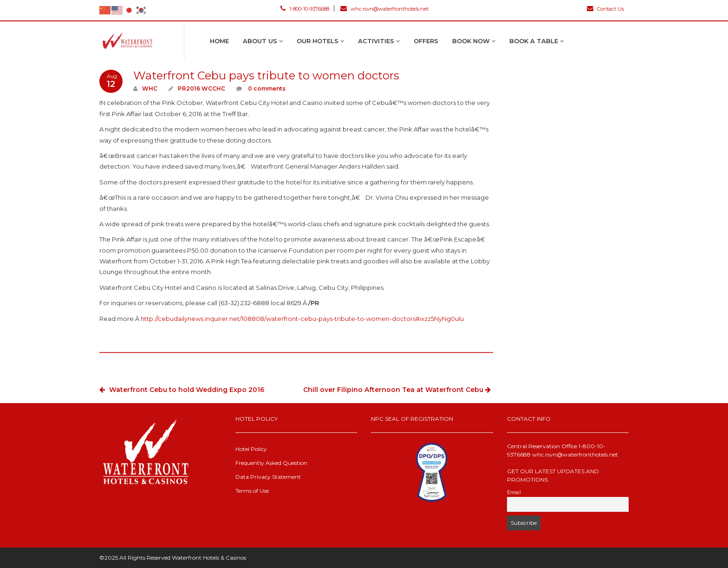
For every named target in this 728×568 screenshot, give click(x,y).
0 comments (266, 88)
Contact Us (605, 8)
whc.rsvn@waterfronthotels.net (384, 9)
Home (219, 41)
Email (514, 493)
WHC (150, 88)
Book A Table (536, 41)
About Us (263, 41)
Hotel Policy (251, 449)
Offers (426, 41)
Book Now (474, 41)
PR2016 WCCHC (201, 88)
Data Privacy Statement (268, 477)
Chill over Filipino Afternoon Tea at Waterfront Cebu (398, 390)
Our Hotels (320, 41)
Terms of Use (252, 491)
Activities (379, 41)
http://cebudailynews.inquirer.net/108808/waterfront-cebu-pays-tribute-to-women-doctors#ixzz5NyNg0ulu (302, 319)
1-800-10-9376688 (305, 9)
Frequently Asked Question (271, 463)
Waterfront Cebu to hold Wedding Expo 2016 (182, 390)
